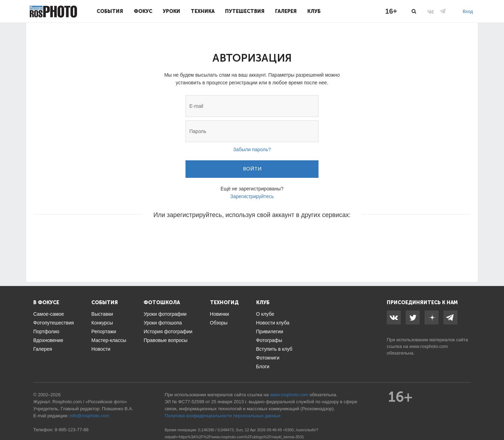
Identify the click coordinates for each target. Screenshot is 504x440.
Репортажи (104, 331)
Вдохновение (48, 340)
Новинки (220, 314)
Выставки (102, 314)
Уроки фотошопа (163, 323)
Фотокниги (268, 358)
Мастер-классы (109, 340)
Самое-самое (49, 314)
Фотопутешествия (54, 323)
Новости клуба (273, 323)
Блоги (263, 366)
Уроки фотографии (165, 314)
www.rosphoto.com (429, 346)
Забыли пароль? (252, 149)
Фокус (143, 11)
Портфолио (46, 331)
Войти (252, 169)
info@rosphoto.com (89, 416)
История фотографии (168, 331)
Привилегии (270, 331)
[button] (199, 236)
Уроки (171, 11)
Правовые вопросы (165, 340)
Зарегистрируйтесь (252, 196)
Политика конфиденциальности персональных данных (223, 416)
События (110, 11)
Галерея (286, 11)
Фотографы (269, 340)
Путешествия (245, 11)
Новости (101, 349)
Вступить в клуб (274, 349)
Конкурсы (102, 323)
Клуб (314, 11)
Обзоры (219, 323)
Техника (203, 11)
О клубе (265, 314)
